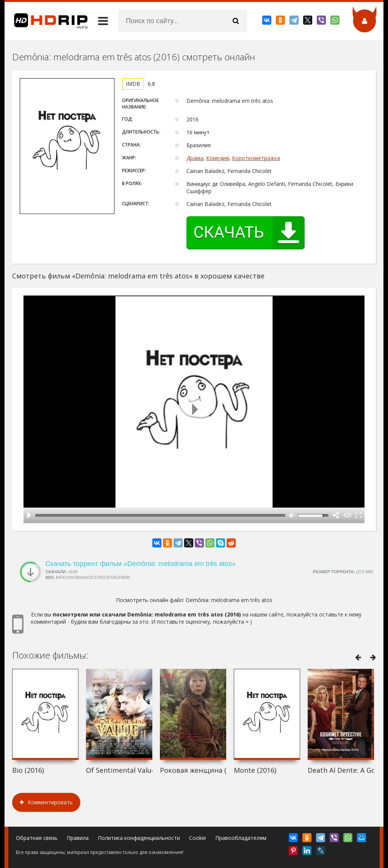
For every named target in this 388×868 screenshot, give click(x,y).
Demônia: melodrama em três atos (229, 600)
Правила (78, 838)
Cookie (198, 838)
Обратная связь (37, 838)
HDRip (46, 21)
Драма (195, 158)
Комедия (217, 158)
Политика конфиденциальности (139, 838)
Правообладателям (241, 838)
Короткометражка (256, 158)
